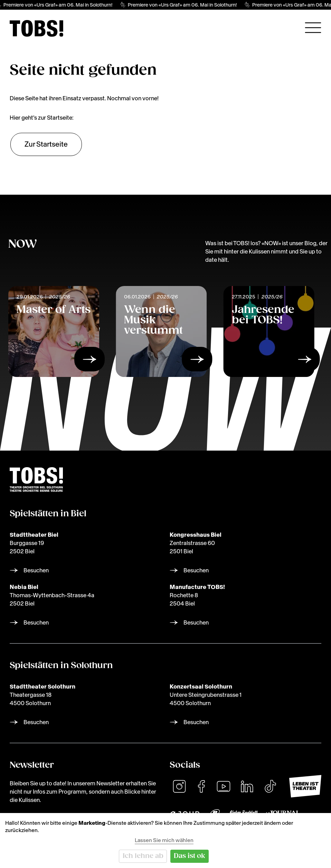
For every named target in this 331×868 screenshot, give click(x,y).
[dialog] (165, 841)
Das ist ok (190, 856)
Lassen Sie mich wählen (164, 840)
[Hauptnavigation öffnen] (313, 28)
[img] (36, 28)
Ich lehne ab (143, 856)
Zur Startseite (46, 144)
